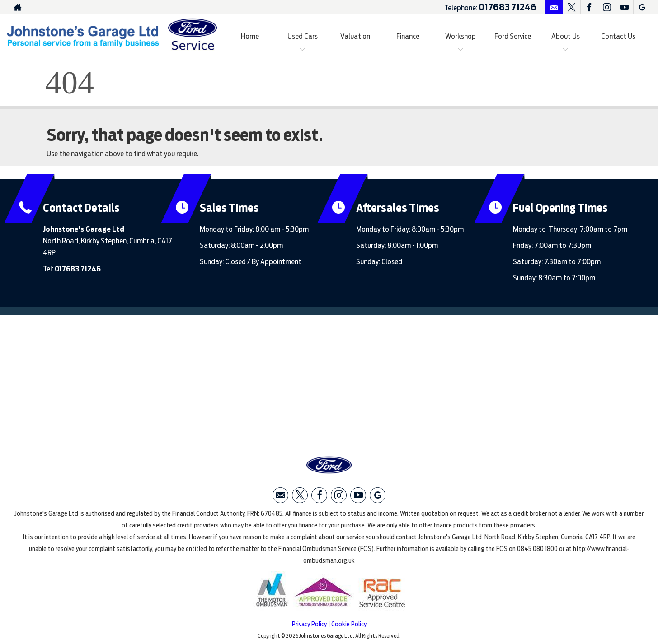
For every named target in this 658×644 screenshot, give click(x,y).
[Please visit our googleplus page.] (642, 7)
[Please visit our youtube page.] (624, 7)
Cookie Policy (349, 624)
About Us (566, 36)
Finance (408, 36)
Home (250, 36)
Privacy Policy (309, 624)
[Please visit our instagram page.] (607, 7)
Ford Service (513, 36)
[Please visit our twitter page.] (571, 7)
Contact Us (618, 36)
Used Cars (303, 36)
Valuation (355, 36)
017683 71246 (508, 7)
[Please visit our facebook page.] (589, 7)
